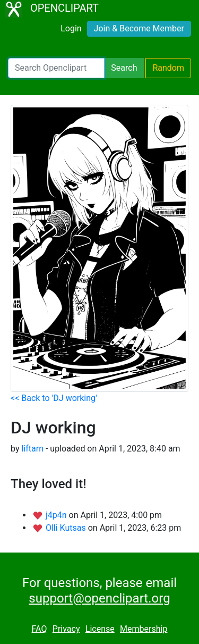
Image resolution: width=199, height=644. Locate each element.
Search (124, 68)
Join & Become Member (139, 28)
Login (71, 28)
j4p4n (57, 515)
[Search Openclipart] (56, 68)
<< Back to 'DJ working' (54, 398)
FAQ (40, 629)
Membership (144, 629)
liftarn (32, 449)
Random (168, 68)
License (100, 629)
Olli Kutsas (67, 528)
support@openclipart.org (99, 598)
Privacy (66, 629)
